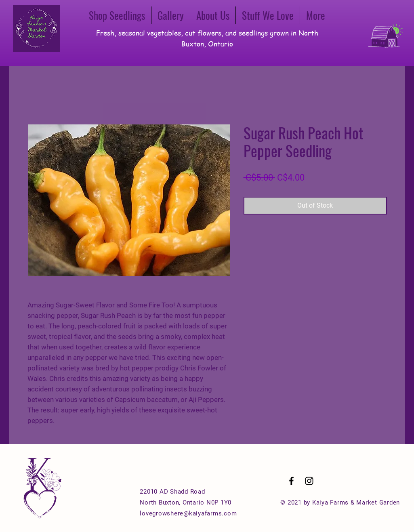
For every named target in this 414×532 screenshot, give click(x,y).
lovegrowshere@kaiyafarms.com (188, 513)
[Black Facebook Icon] (291, 481)
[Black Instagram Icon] (309, 481)
